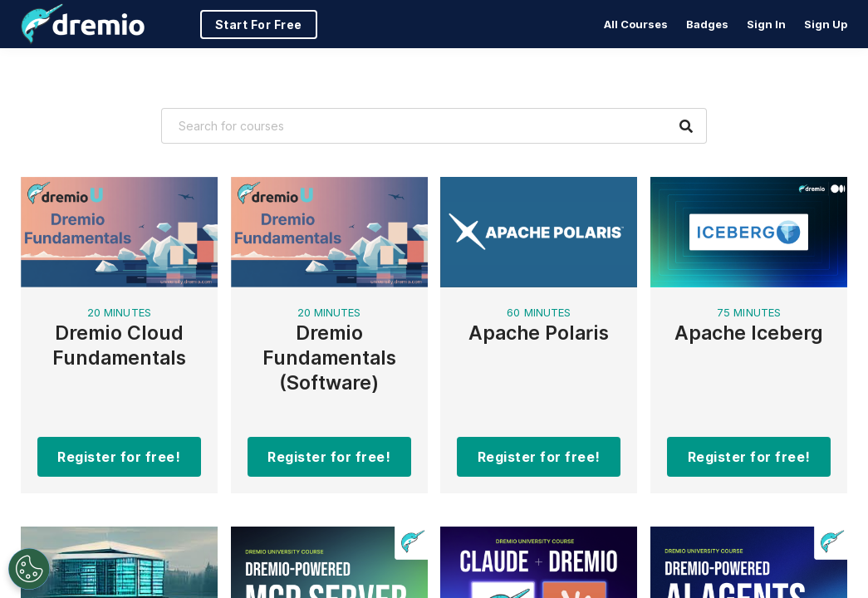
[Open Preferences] (29, 569)
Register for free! (119, 457)
